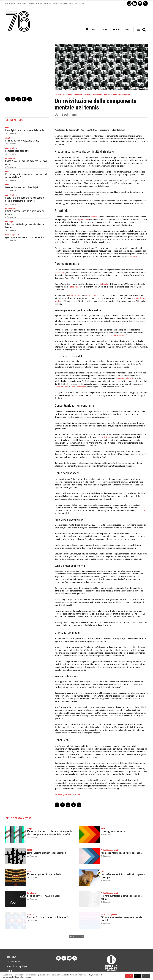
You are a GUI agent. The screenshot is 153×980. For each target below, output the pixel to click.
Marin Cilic (59, 301)
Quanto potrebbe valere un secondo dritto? (25, 237)
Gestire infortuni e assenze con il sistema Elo (48, 917)
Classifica (31, 915)
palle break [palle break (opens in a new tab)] (84, 220)
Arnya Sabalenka (11, 148)
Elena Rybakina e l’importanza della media (25, 130)
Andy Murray (10, 138)
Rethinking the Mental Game (67, 794)
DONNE (8, 128)
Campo (30, 829)
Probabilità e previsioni (109, 850)
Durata (103, 829)
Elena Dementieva (78, 387)
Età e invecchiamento (72, 95)
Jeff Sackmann (66, 115)
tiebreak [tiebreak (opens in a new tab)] (94, 217)
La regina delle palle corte (17, 151)
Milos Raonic (132, 256)
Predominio (97, 95)
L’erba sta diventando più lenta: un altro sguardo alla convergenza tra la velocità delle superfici (49, 833)
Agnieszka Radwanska (125, 378)
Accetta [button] (129, 976)
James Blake (60, 273)
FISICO (58, 95)
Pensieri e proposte (121, 95)
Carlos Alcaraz (10, 158)
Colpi (7, 172)
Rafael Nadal (74, 287)
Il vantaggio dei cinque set (113, 831)
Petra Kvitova (104, 437)
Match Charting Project (109, 915)
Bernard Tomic (76, 296)
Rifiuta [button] (137, 976)
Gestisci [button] (146, 976)
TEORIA (107, 95)
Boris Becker (32, 893)
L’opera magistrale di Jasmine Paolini (45, 874)
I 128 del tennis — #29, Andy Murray (22, 141)
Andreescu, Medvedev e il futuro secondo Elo (122, 853)
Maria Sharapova (118, 335)
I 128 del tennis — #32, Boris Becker (44, 896)
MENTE (87, 95)
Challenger (9, 222)
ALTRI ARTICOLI (77, 936)
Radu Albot (104, 284)
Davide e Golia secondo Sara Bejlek (22, 187)
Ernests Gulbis (92, 296)
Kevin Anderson (139, 298)
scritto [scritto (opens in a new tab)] (145, 510)
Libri (102, 872)
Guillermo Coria (61, 387)
